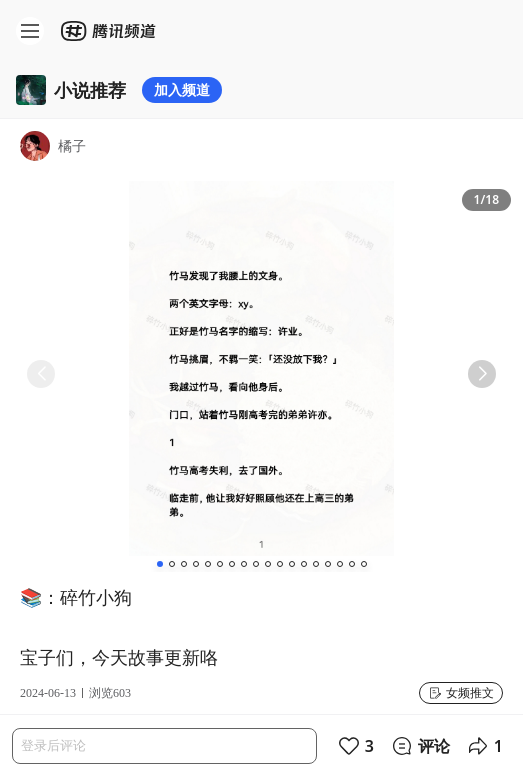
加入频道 (182, 89)
